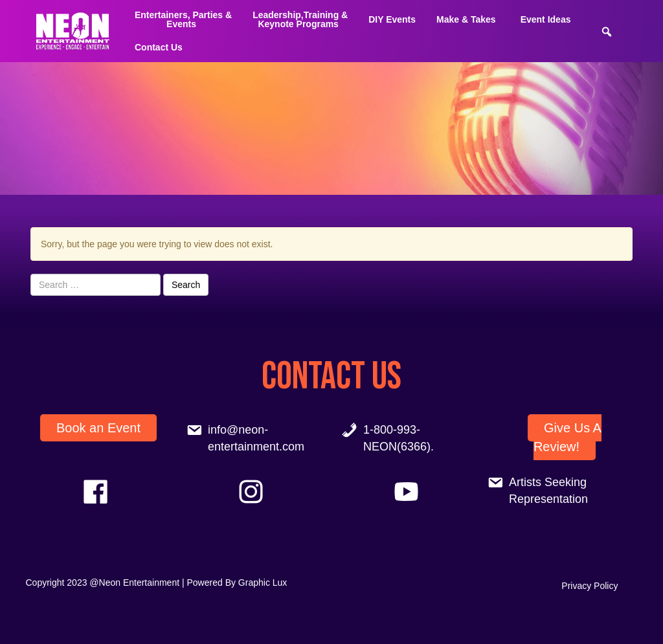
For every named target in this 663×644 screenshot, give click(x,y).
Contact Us (159, 47)
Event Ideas (546, 19)
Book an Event (98, 428)
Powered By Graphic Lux (237, 583)
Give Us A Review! (567, 437)
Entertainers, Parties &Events (183, 19)
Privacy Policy (590, 586)
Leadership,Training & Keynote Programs (300, 19)
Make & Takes (466, 19)
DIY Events (392, 19)
